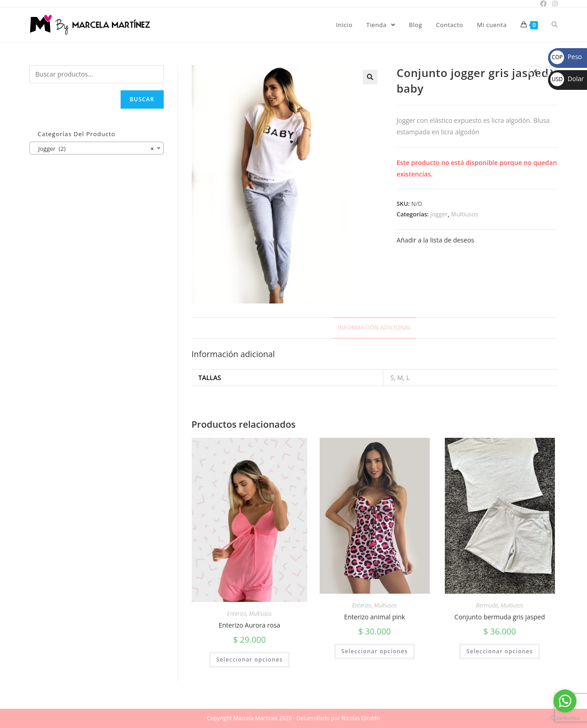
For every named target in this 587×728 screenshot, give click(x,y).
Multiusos (464, 214)
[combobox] (97, 148)
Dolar (567, 79)
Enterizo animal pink (374, 617)
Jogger (439, 214)
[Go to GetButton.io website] (565, 719)
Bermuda (487, 605)
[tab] (374, 328)
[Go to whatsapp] (565, 701)
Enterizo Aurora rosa (249, 625)
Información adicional (374, 328)
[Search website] (555, 25)
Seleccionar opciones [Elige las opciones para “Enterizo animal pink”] (374, 651)
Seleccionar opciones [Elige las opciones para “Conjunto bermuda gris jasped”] (500, 651)
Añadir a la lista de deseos (435, 240)
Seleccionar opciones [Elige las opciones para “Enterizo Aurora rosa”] (249, 659)
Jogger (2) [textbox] (94, 149)
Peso (566, 57)
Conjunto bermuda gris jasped (500, 617)
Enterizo (237, 614)
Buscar (142, 99)
